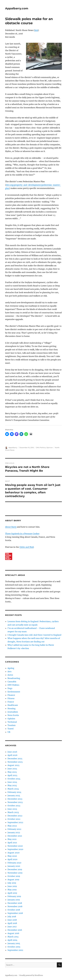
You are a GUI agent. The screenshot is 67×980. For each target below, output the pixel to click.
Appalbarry (13, 448)
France (11, 702)
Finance (11, 695)
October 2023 (14, 806)
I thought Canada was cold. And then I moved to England (34, 635)
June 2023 (12, 809)
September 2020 (15, 849)
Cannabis (12, 682)
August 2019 (13, 880)
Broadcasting (14, 678)
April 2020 (12, 859)
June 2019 (12, 886)
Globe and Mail (27, 547)
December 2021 (15, 836)
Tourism (12, 725)
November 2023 (15, 802)
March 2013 (13, 937)
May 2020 (12, 856)
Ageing (11, 668)
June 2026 (12, 752)
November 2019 (15, 873)
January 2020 (14, 866)
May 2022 (12, 826)
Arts (9, 671)
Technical (12, 722)
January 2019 (14, 900)
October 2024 (14, 779)
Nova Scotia (13, 715)
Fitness (11, 698)
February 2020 (14, 863)
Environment (14, 692)
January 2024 (14, 795)
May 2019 (12, 890)
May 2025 (12, 772)
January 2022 (14, 832)
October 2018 (14, 910)
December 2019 (15, 869)
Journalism (13, 712)
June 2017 (12, 927)
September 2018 (15, 913)
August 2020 (13, 853)
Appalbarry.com (17, 8)
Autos (10, 675)
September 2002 (15, 950)
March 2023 (13, 812)
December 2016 (15, 930)
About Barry (11, 527)
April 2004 (12, 940)
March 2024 (13, 789)
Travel (11, 729)
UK (9, 732)
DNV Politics (41, 448)
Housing (12, 708)
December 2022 (15, 816)
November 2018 (15, 906)
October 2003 (14, 947)
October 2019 (14, 876)
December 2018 (15, 903)
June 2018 (12, 920)
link (36, 30)
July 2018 (12, 916)
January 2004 (14, 943)
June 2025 (12, 769)
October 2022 (14, 819)
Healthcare (13, 705)
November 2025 (15, 762)
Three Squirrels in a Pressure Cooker (22, 534)
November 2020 (15, 846)
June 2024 (12, 782)
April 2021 (12, 843)
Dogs (10, 688)
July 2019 (12, 883)
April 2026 (12, 755)
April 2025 (12, 775)
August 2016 (13, 933)
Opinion (50, 448)
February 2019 (14, 896)
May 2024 (12, 785)
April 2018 (12, 923)
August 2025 (13, 765)
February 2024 (14, 792)
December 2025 (15, 759)
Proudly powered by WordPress (31, 975)
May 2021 (12, 839)
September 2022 (15, 822)
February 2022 (14, 829)
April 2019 (12, 893)
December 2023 (15, 799)
